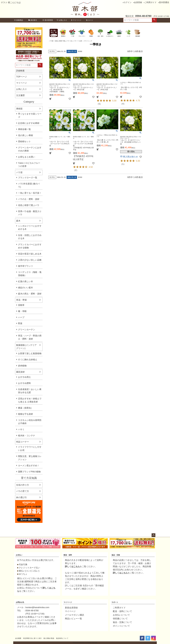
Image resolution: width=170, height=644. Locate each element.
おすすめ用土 (24, 377)
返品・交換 (116, 555)
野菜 (20, 323)
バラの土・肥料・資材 (29, 199)
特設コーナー (23, 442)
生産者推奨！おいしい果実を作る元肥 (30, 391)
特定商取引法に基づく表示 (32, 638)
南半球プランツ (25, 266)
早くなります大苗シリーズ (30, 115)
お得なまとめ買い (27, 157)
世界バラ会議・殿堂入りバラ (30, 213)
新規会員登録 (71, 608)
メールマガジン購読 (74, 615)
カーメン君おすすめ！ (29, 466)
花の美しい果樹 (25, 135)
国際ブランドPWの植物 (29, 472)
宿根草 (21, 305)
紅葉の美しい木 (25, 281)
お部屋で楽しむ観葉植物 (30, 353)
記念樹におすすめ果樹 (29, 123)
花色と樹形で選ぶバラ (29, 205)
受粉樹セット (24, 142)
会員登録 (138, 2)
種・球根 (22, 311)
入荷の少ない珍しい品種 (30, 260)
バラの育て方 (23, 491)
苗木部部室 (48, 20)
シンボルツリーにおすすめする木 (30, 228)
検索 (154, 20)
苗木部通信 (164, 2)
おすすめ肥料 (24, 383)
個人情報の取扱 (49, 638)
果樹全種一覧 (24, 129)
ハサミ (21, 429)
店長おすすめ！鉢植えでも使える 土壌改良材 (30, 400)
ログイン (127, 2)
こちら (77, 566)
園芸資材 (20, 372)
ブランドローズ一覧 (28, 178)
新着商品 (19, 20)
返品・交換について (122, 622)
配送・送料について (122, 611)
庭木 (18, 221)
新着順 (80, 51)
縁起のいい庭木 (25, 288)
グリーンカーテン (27, 330)
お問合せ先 (20, 602)
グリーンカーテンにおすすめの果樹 (30, 149)
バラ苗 (19, 172)
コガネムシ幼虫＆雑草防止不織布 (30, 422)
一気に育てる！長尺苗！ (30, 193)
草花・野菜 (21, 300)
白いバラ (73, 41)
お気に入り (62, 20)
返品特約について (62, 638)
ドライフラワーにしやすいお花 (30, 449)
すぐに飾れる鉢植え (28, 360)
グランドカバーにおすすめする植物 (30, 246)
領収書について (120, 619)
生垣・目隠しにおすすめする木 (30, 237)
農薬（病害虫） (25, 408)
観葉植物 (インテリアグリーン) (26, 347)
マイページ (76, 20)
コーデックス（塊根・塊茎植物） (30, 274)
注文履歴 (20, 95)
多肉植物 (22, 366)
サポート (115, 602)
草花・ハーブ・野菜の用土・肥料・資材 (30, 337)
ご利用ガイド (151, 2)
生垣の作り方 (23, 485)
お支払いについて (121, 615)
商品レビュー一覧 (73, 619)
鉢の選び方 (21, 497)
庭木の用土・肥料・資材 (30, 294)
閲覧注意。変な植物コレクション (30, 458)
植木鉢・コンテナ (27, 436)
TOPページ (22, 77)
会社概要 (18, 638)
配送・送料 (68, 555)
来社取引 (33, 20)
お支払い (19, 555)
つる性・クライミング (85, 41)
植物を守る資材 (25, 414)
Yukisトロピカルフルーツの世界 (29, 165)
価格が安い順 (61, 51)
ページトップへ (153, 535)
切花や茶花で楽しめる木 (30, 254)
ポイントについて (121, 626)
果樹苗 (19, 109)
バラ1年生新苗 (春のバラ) (29, 185)
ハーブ (21, 317)
